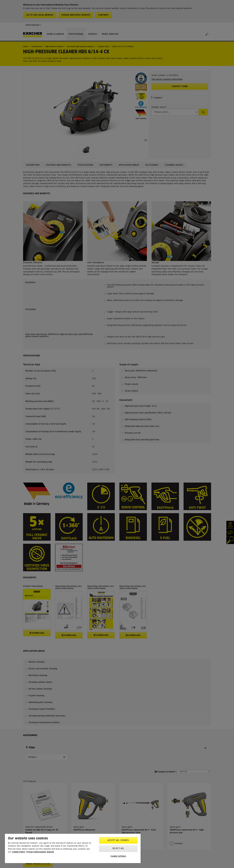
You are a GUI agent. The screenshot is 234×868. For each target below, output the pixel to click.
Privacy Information (36, 852)
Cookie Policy (19, 852)
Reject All (118, 848)
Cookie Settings (118, 856)
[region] (73, 848)
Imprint (50, 852)
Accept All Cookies (118, 840)
